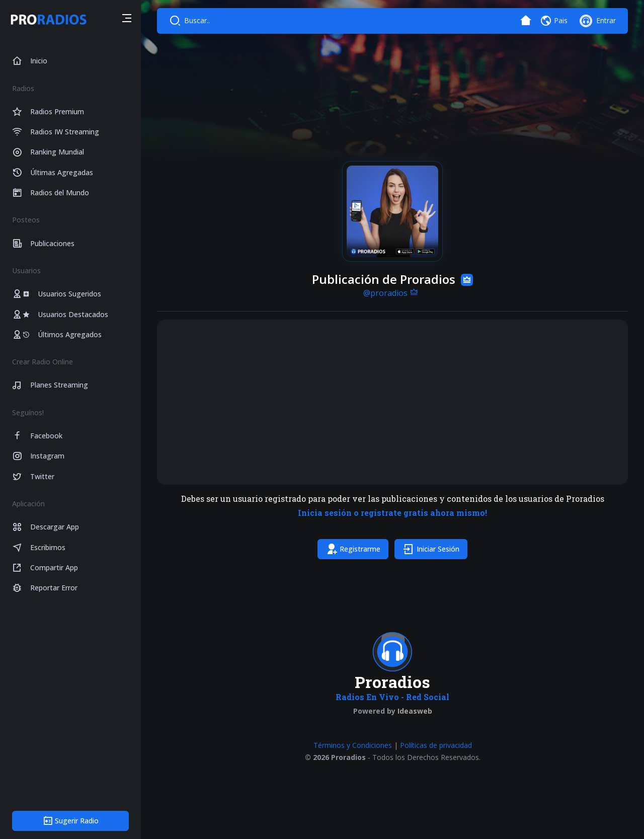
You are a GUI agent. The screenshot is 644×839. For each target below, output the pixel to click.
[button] (127, 19)
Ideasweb (415, 711)
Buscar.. (197, 20)
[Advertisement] (392, 402)
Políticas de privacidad (436, 745)
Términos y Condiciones (353, 745)
